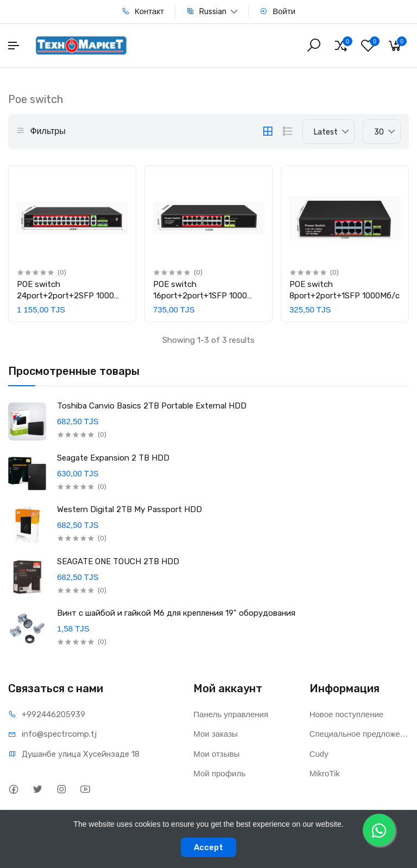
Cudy (319, 754)
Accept (208, 847)
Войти (277, 11)
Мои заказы (216, 734)
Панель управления (231, 714)
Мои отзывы (216, 754)
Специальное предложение (359, 734)
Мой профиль (219, 773)
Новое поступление (347, 714)
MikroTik (325, 773)
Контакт (143, 11)
